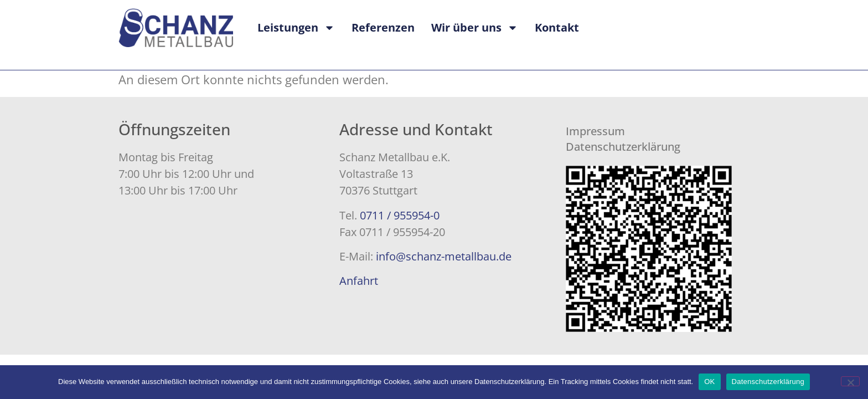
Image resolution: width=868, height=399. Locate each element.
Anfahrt (359, 281)
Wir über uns (475, 28)
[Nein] (850, 381)
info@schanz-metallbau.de (444, 256)
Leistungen (296, 28)
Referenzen (383, 27)
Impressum (595, 131)
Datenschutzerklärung (623, 147)
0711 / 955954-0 (400, 215)
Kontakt (557, 27)
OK (709, 382)
